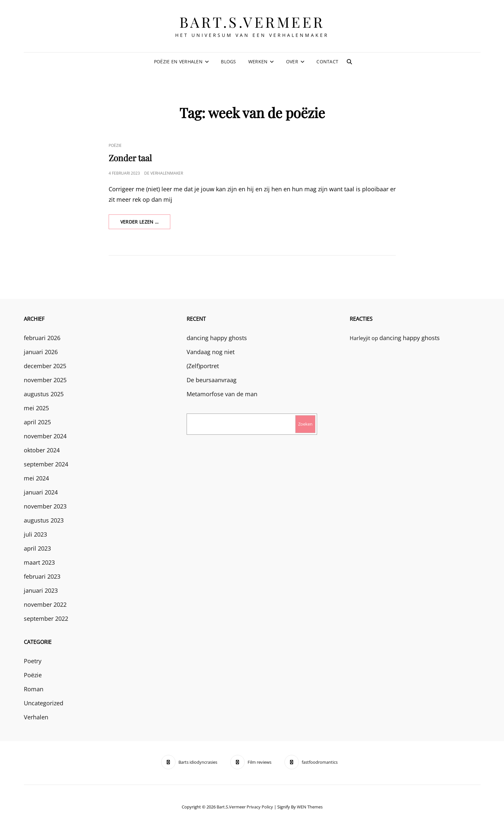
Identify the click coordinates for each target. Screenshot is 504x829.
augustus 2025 (44, 394)
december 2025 (45, 366)
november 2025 (45, 380)
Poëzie (115, 145)
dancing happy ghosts (217, 338)
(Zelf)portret (203, 366)
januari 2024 (41, 492)
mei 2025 (36, 408)
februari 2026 (42, 338)
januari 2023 (41, 590)
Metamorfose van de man (222, 394)
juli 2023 (35, 534)
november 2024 (45, 436)
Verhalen (36, 717)
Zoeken (305, 424)
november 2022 (45, 604)
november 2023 (45, 506)
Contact (327, 62)
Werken (258, 62)
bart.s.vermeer (252, 22)
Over (292, 62)
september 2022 (46, 618)
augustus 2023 (44, 520)
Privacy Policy (260, 807)
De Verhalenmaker (164, 173)
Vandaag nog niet (211, 352)
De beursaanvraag (212, 380)
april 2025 (37, 422)
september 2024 (46, 464)
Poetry (33, 661)
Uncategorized (44, 703)
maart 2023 (39, 562)
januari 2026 (41, 352)
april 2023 (37, 548)
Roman (34, 689)
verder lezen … (145, 224)
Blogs (228, 62)
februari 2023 (42, 576)
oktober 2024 (42, 450)
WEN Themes (310, 807)
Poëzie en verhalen (178, 62)
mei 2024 (36, 478)
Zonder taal (130, 158)
